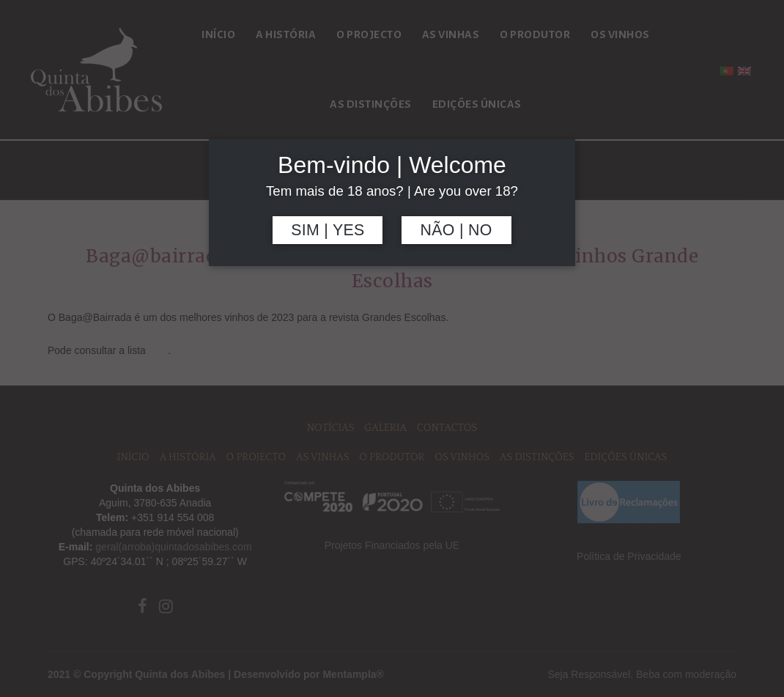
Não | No (456, 230)
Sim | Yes (328, 230)
